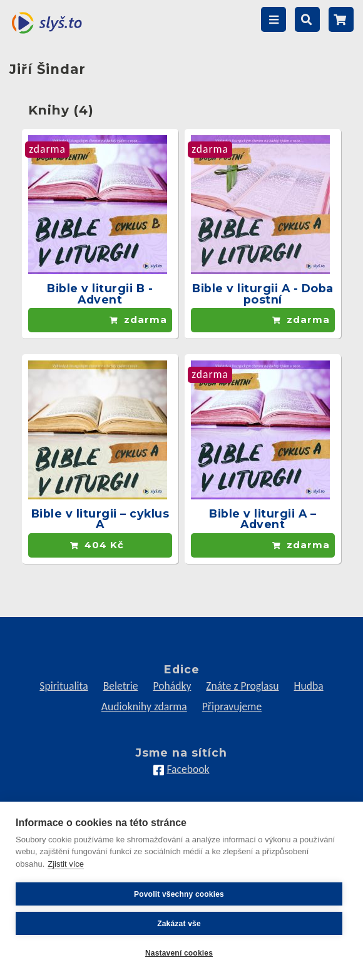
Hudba (309, 686)
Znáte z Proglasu (242, 686)
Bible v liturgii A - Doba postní (263, 294)
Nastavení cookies (179, 953)
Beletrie (121, 686)
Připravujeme (232, 707)
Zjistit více (66, 864)
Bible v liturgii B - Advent (100, 294)
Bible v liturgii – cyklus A (100, 519)
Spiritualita (64, 686)
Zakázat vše (179, 924)
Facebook (188, 769)
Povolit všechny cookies (179, 894)
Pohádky (172, 686)
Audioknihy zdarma (144, 707)
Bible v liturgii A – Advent (263, 519)
